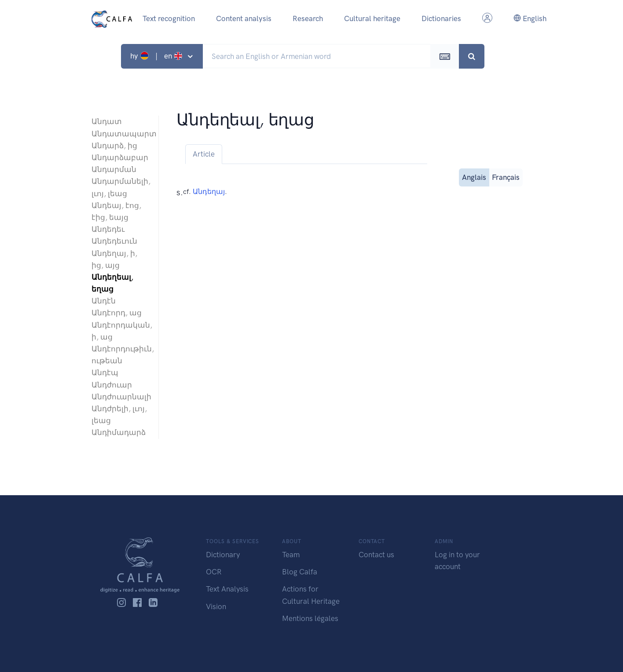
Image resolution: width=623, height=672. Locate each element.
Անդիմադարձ (119, 432)
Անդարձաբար (120, 157)
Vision (216, 606)
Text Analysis (227, 589)
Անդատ (107, 121)
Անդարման (114, 169)
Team (291, 555)
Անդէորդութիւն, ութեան (121, 355)
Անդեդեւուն (114, 241)
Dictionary (223, 555)
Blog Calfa (300, 572)
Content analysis (244, 18)
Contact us (376, 555)
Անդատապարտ (121, 134)
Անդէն (104, 301)
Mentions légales (310, 618)
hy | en (157, 56)
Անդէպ (105, 373)
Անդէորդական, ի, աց (121, 331)
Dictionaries (441, 18)
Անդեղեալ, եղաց (112, 283)
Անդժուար (112, 385)
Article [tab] (204, 154)
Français (506, 177)
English (530, 18)
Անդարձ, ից (114, 146)
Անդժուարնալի (121, 397)
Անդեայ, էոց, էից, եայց (116, 211)
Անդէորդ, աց (117, 313)
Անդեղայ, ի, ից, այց (114, 259)
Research (308, 18)
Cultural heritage (372, 18)
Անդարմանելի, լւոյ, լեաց (121, 187)
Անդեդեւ (108, 229)
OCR (214, 572)
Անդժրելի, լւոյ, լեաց (119, 415)
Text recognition (169, 18)
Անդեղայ (209, 192)
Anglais (474, 177)
